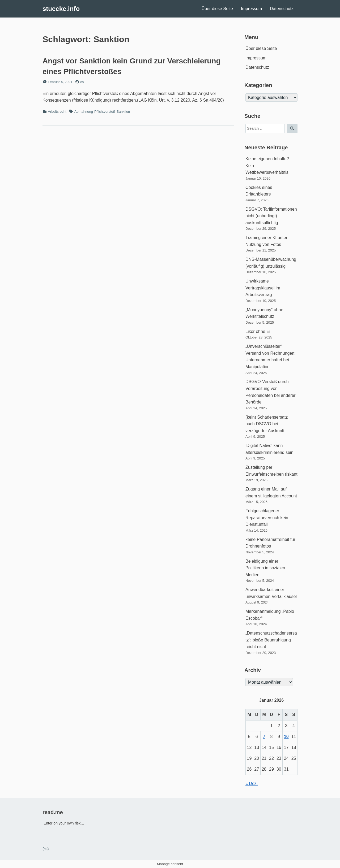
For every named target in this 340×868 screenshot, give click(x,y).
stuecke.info (61, 9)
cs (82, 82)
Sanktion (123, 112)
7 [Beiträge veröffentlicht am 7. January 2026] (264, 737)
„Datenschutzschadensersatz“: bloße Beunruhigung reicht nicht (271, 640)
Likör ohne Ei (258, 331)
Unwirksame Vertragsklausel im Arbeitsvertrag (263, 288)
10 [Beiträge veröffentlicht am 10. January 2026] (286, 737)
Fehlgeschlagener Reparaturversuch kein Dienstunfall (267, 518)
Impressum (251, 9)
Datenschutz (282, 9)
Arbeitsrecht (57, 112)
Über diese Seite (217, 9)
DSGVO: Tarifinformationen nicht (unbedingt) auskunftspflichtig (271, 216)
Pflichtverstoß (105, 112)
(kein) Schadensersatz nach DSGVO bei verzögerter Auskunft (267, 424)
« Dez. (252, 784)
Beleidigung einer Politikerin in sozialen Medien (265, 568)
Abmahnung (84, 112)
